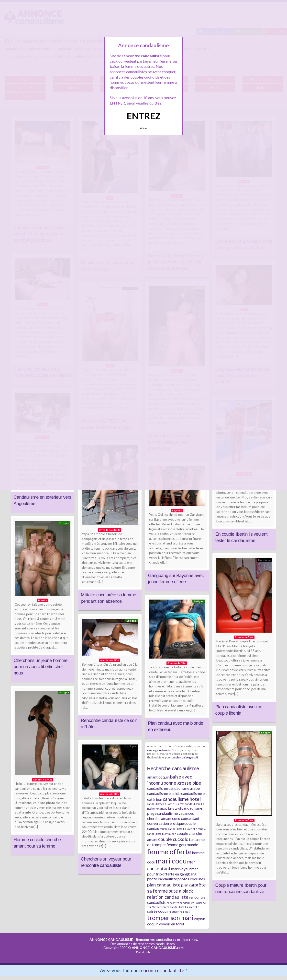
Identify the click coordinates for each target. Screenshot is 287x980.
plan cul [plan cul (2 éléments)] (188, 885)
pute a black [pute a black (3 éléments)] (181, 891)
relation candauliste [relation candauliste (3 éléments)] (168, 897)
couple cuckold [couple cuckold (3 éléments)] (173, 839)
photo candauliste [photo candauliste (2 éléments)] (162, 879)
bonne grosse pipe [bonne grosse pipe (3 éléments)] (182, 783)
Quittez (144, 128)
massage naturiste (159, 750)
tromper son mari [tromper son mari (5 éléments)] (170, 918)
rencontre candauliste (162, 970)
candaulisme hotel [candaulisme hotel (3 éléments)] (182, 799)
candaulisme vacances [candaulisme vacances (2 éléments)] (175, 813)
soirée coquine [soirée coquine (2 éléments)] (159, 911)
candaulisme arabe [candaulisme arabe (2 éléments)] (184, 788)
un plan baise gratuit (185, 757)
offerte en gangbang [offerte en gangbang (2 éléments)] (179, 874)
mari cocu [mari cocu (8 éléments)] (171, 861)
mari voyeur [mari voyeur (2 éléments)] (181, 869)
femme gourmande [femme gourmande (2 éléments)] (182, 844)
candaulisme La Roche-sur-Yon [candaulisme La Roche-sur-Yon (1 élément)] (166, 804)
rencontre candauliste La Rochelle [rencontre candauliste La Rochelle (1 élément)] (178, 907)
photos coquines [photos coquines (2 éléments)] (191, 879)
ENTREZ (144, 116)
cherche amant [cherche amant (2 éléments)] (159, 818)
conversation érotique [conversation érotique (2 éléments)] (166, 823)
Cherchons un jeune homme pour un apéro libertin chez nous (41, 667)
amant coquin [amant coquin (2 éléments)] (158, 777)
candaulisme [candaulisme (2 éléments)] (158, 788)
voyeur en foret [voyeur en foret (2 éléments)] (172, 924)
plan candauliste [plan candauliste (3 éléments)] (164, 885)
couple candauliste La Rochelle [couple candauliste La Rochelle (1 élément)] (178, 829)
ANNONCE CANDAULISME (111, 939)
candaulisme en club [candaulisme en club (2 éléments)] (164, 793)
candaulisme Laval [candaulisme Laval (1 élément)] (170, 809)
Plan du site (143, 952)
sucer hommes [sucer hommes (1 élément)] (181, 912)
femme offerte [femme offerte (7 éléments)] (169, 851)
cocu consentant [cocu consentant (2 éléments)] (186, 818)
